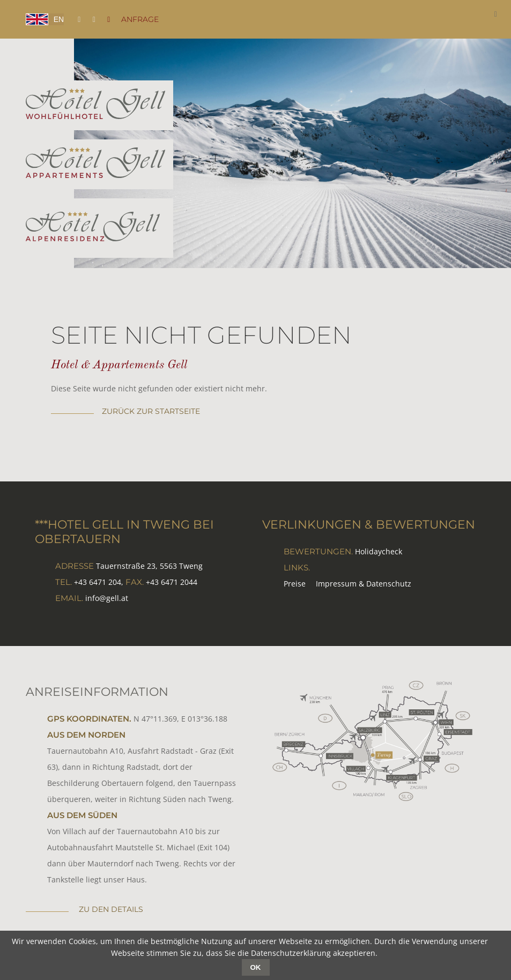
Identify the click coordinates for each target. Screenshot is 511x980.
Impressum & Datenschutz (364, 584)
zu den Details (110, 909)
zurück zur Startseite (151, 411)
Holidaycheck (379, 551)
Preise (295, 584)
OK (256, 967)
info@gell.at (107, 598)
